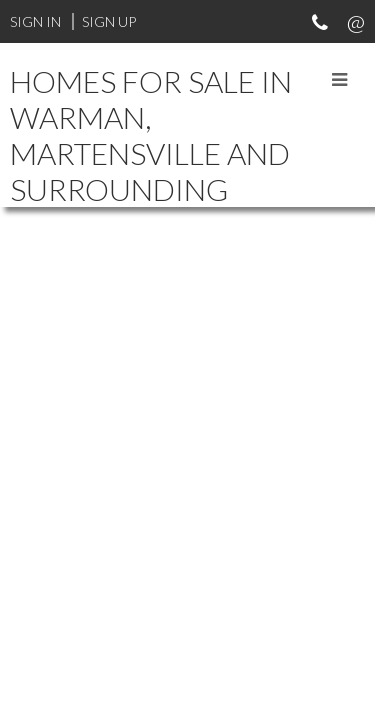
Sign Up (109, 21)
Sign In (35, 21)
